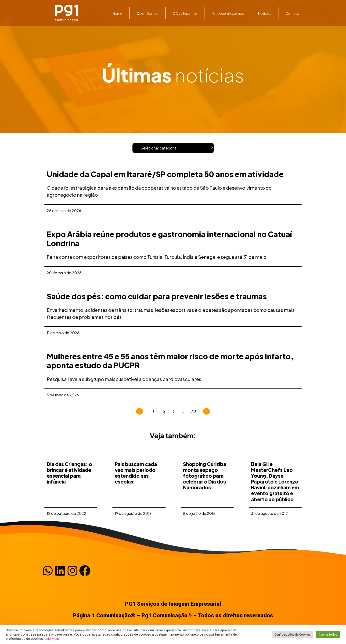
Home (117, 13)
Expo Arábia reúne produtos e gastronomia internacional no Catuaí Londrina (169, 238)
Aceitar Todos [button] (328, 635)
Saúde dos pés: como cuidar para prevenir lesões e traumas (157, 296)
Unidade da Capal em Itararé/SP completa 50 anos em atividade (165, 174)
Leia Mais (52, 639)
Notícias (265, 13)
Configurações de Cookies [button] (292, 635)
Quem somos (147, 13)
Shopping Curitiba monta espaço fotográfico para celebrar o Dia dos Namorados (205, 511)
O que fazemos (185, 13)
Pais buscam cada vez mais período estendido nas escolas (136, 508)
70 (194, 411)
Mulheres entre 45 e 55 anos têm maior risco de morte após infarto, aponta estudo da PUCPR (170, 361)
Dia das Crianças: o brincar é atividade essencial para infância (69, 508)
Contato (292, 13)
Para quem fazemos (228, 13)
